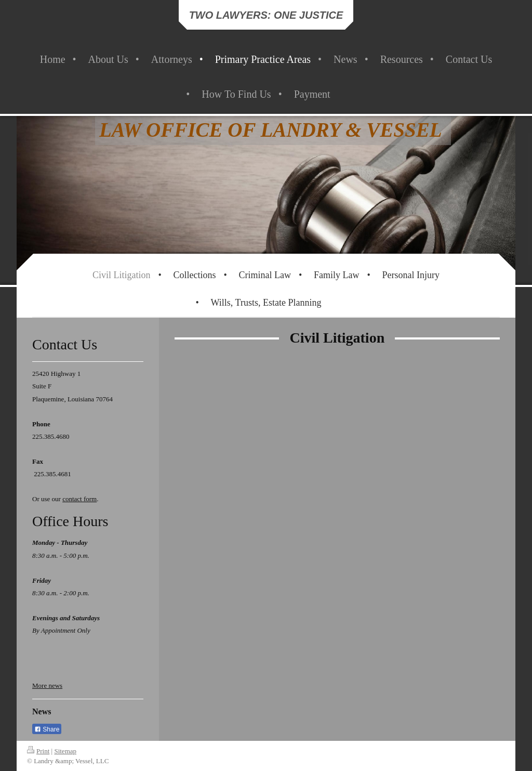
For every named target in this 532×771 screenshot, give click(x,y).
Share (47, 729)
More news (47, 685)
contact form (79, 499)
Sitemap (65, 751)
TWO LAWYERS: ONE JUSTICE (266, 15)
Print (38, 751)
